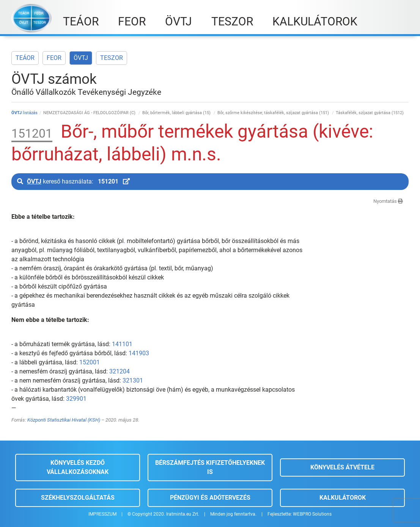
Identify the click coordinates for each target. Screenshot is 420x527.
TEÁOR (25, 58)
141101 (122, 344)
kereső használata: (73, 181)
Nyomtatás (388, 201)
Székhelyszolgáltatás (78, 498)
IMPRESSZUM (102, 514)
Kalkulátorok (343, 498)
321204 (120, 371)
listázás (24, 113)
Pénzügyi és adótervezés (210, 498)
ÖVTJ (81, 58)
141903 (139, 353)
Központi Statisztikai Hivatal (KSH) (64, 420)
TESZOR (112, 58)
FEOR (54, 58)
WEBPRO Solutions (312, 514)
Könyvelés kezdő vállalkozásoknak (78, 467)
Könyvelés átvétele (342, 467)
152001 (90, 362)
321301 (133, 380)
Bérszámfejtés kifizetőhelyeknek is (210, 467)
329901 (76, 399)
